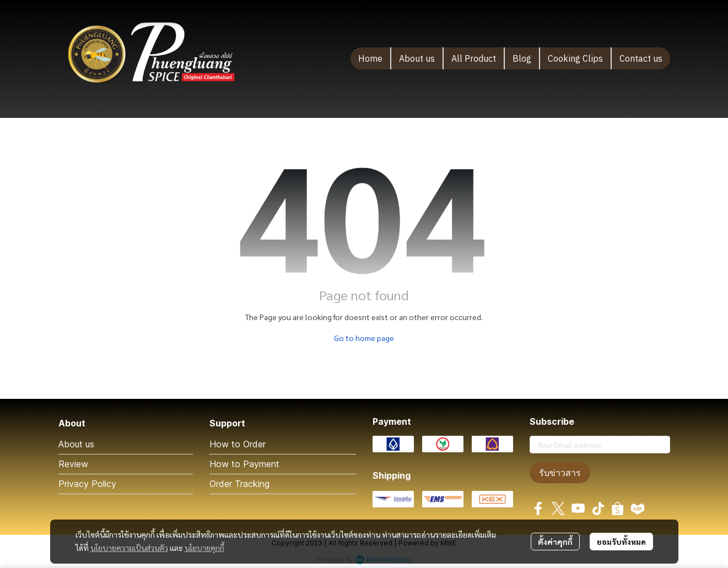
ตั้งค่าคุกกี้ (555, 542)
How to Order (238, 444)
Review (73, 464)
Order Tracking (239, 484)
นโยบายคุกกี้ (204, 548)
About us (76, 444)
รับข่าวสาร (560, 473)
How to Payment (244, 464)
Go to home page (364, 338)
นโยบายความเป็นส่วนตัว (129, 548)
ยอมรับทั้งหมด (621, 542)
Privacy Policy (87, 484)
